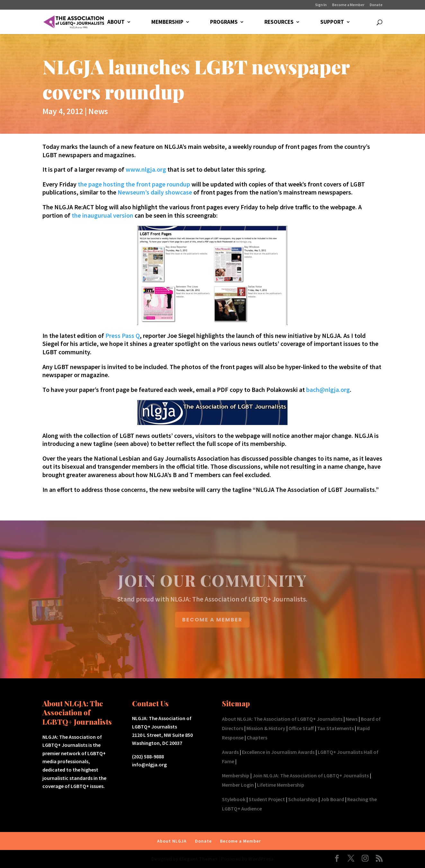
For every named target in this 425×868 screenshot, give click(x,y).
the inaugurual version (102, 215)
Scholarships (303, 799)
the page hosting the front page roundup (134, 184)
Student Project (267, 799)
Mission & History (266, 728)
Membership (236, 775)
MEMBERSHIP (167, 23)
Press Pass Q (123, 335)
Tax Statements (335, 728)
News (98, 111)
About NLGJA (172, 841)
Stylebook (234, 799)
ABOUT (116, 23)
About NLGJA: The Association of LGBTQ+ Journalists (282, 719)
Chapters (257, 737)
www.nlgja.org (146, 169)
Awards (230, 752)
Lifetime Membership (281, 785)
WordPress (261, 859)
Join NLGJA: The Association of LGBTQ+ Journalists (311, 775)
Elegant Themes (199, 859)
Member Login (238, 785)
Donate (376, 5)
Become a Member (348, 5)
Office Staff (301, 728)
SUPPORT (332, 23)
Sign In (321, 5)
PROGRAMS (224, 23)
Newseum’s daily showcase (155, 192)
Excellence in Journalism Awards (278, 752)
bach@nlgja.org (328, 389)
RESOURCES (279, 23)
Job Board (332, 799)
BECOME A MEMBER (212, 620)
